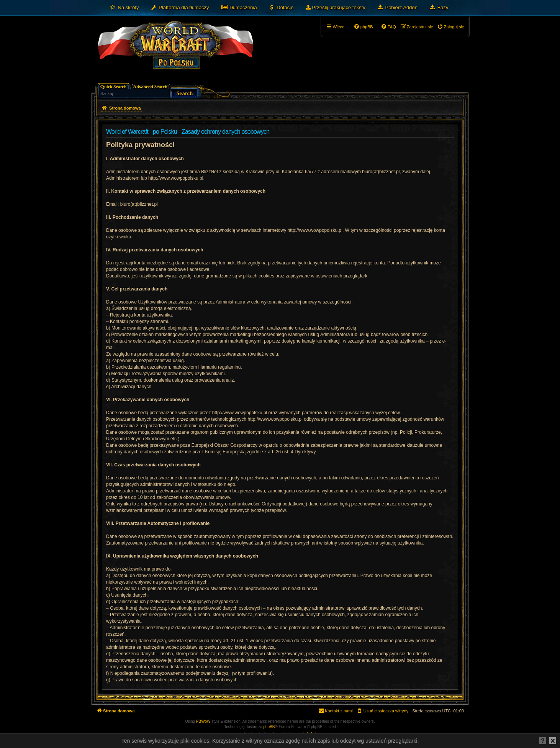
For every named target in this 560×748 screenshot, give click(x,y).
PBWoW (203, 721)
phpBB (269, 727)
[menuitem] (124, 8)
